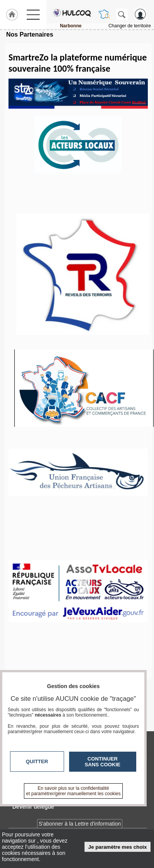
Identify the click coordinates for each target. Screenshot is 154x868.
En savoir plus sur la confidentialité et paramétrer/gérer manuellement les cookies (74, 791)
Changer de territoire (130, 26)
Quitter (37, 761)
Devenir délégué (33, 807)
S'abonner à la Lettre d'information (80, 824)
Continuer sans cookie (103, 762)
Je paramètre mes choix (118, 847)
